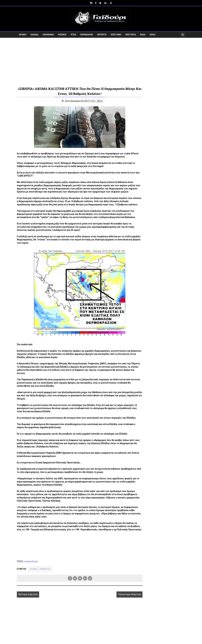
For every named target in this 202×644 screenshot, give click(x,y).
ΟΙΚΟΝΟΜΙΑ (48, 34)
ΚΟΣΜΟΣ (62, 34)
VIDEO (153, 34)
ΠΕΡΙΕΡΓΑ (102, 34)
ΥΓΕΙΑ (73, 34)
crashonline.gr (31, 580)
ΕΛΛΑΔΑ (34, 34)
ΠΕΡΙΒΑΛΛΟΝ (87, 34)
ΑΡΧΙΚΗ (23, 34)
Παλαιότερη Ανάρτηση (117, 613)
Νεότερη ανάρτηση (28, 613)
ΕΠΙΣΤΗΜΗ (116, 34)
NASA (143, 34)
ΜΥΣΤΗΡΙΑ (131, 34)
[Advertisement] (101, 61)
